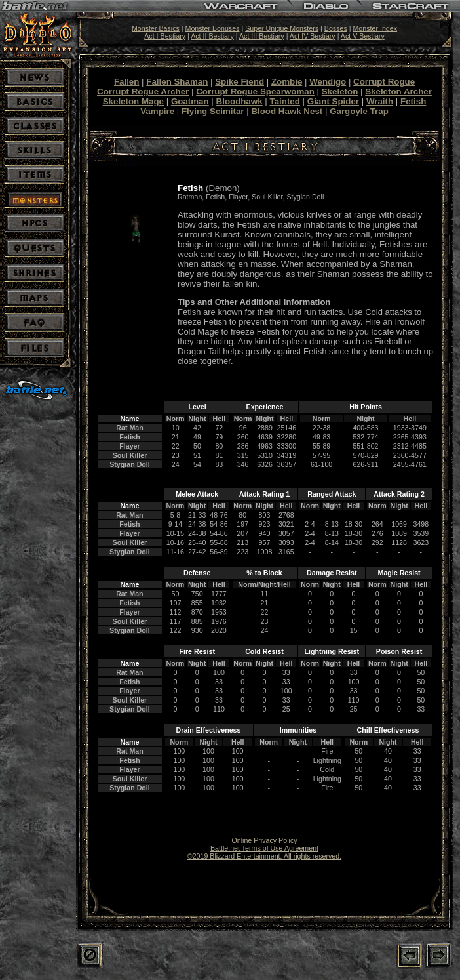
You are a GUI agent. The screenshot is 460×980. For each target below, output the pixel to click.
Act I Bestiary (165, 36)
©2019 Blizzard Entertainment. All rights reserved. (264, 856)
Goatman (190, 101)
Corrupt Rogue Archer (143, 92)
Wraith (380, 101)
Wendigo (328, 82)
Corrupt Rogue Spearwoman (255, 92)
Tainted (285, 101)
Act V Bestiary (363, 36)
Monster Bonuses (213, 28)
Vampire (157, 111)
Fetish (413, 101)
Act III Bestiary (262, 36)
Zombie (287, 82)
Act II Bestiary (212, 36)
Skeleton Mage (133, 101)
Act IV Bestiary (313, 36)
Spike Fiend (240, 82)
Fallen (127, 82)
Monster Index (375, 28)
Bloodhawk (240, 101)
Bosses (336, 28)
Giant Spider (333, 101)
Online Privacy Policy (264, 840)
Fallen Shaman (177, 82)
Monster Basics (156, 28)
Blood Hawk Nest (287, 111)
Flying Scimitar (213, 111)
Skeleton (340, 92)
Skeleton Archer (398, 92)
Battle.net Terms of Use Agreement (264, 848)
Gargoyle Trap (359, 111)
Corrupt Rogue (384, 82)
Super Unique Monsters (282, 28)
